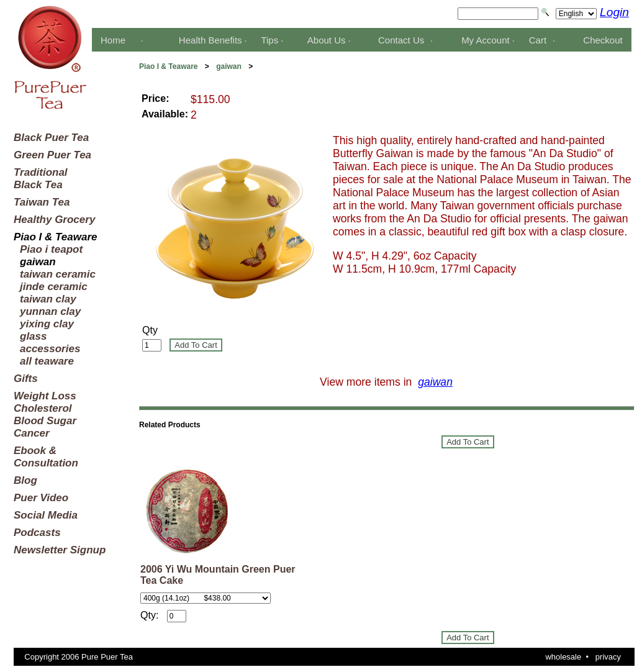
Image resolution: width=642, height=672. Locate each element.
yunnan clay (50, 311)
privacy (608, 657)
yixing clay (47, 324)
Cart (538, 40)
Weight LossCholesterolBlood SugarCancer (45, 415)
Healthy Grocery (54, 220)
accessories (50, 349)
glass (33, 336)
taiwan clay (48, 299)
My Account (486, 40)
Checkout (603, 40)
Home (113, 40)
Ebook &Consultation (46, 457)
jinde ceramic (54, 287)
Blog (25, 480)
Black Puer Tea (51, 138)
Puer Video (41, 498)
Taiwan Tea (42, 202)
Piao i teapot (51, 249)
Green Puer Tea (52, 155)
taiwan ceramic (58, 274)
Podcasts (37, 533)
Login (614, 12)
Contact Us (401, 40)
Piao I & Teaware (168, 66)
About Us (327, 40)
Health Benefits (210, 40)
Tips (269, 40)
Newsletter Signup (60, 550)
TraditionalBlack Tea (41, 179)
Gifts (26, 379)
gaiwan (229, 66)
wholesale (563, 657)
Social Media (46, 515)
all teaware (47, 361)
